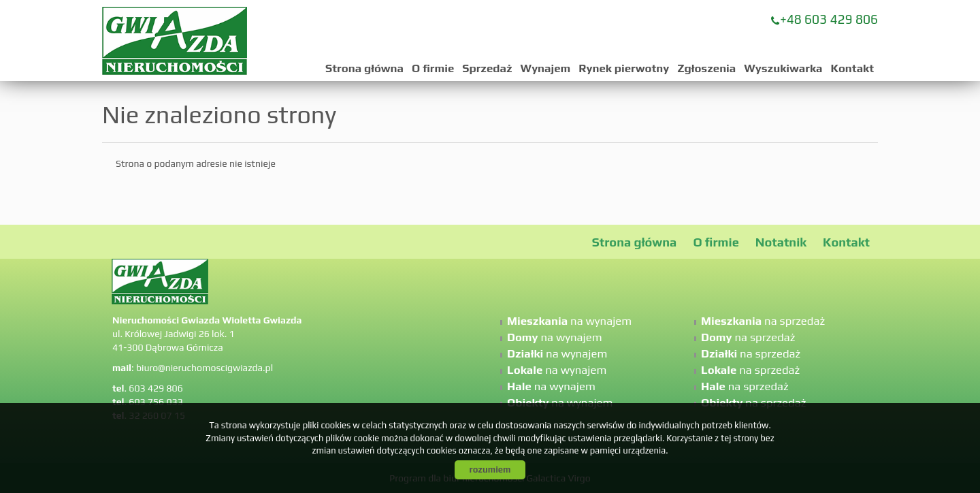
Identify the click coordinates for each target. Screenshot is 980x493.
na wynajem (569, 321)
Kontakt (852, 68)
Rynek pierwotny (624, 68)
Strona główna (364, 68)
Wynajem (546, 68)
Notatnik (781, 242)
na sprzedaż (763, 321)
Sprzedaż (487, 68)
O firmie (433, 68)
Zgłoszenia (706, 68)
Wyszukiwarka (783, 68)
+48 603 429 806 (829, 19)
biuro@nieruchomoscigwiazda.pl (205, 368)
